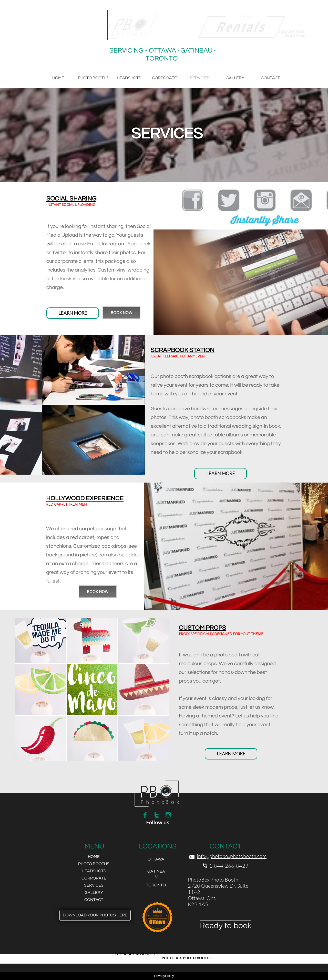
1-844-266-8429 (229, 866)
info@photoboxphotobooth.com (232, 856)
